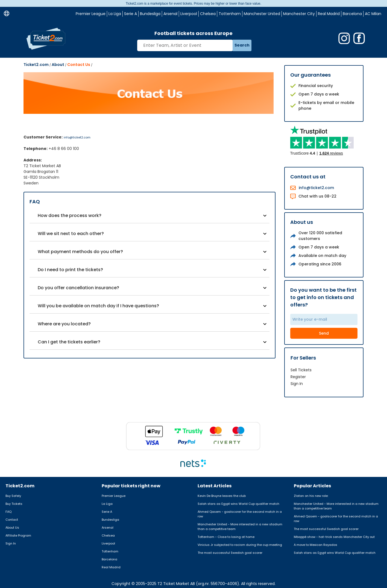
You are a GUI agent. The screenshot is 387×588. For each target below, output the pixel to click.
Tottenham (230, 14)
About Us (12, 528)
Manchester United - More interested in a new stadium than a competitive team (240, 527)
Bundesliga (150, 14)
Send (324, 333)
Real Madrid (329, 14)
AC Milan (373, 14)
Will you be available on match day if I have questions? (98, 306)
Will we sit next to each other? (71, 234)
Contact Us (79, 65)
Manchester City (299, 14)
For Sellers (303, 358)
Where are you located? (64, 324)
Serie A (131, 14)
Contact (12, 520)
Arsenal (170, 14)
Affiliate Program (18, 535)
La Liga (115, 14)
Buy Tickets (14, 504)
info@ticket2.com (77, 137)
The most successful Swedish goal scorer (230, 553)
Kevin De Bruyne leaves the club (222, 496)
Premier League (91, 14)
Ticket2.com (36, 65)
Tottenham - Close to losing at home (226, 537)
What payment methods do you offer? (80, 252)
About (58, 65)
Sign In (297, 384)
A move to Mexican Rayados (316, 545)
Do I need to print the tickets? (70, 270)
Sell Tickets (301, 370)
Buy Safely (13, 496)
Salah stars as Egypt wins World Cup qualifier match (238, 504)
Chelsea (208, 14)
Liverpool (189, 14)
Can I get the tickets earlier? (69, 342)
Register (298, 377)
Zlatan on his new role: (311, 496)
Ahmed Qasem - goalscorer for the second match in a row (240, 514)
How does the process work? (70, 215)
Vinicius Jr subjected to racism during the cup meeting (240, 545)
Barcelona (352, 14)
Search (242, 45)
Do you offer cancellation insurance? (78, 288)
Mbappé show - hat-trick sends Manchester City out (334, 537)
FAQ (8, 512)
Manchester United (262, 14)
